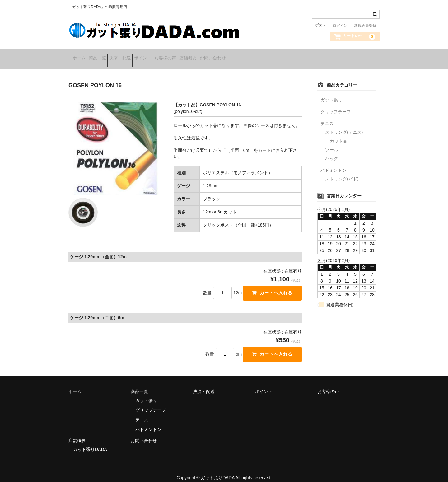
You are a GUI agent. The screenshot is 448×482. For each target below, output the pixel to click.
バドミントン (334, 163)
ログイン (340, 26)
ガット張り (331, 93)
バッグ (332, 152)
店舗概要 (239, 56)
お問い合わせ (273, 56)
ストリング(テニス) (344, 125)
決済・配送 (142, 56)
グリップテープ (336, 105)
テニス (327, 117)
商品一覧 (110, 56)
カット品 (338, 134)
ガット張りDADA (90, 442)
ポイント (174, 56)
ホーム (82, 56)
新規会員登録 (365, 26)
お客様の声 (207, 56)
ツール (332, 143)
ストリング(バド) (342, 172)
